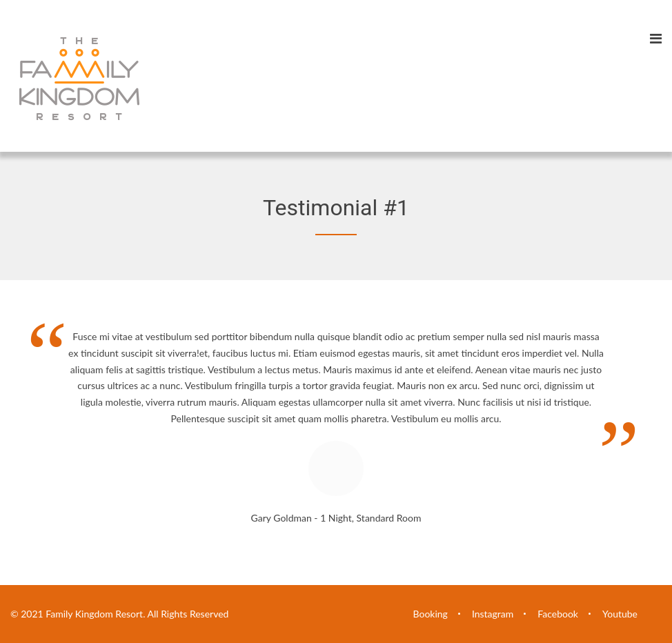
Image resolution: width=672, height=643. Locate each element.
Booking (431, 614)
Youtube (620, 614)
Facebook (558, 614)
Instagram (493, 614)
